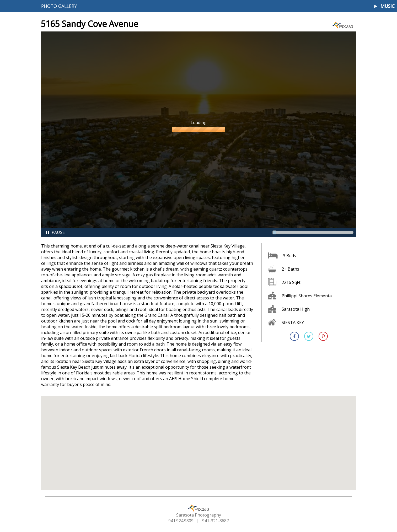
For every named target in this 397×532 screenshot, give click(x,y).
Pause (55, 232)
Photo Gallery (59, 6)
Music (388, 6)
